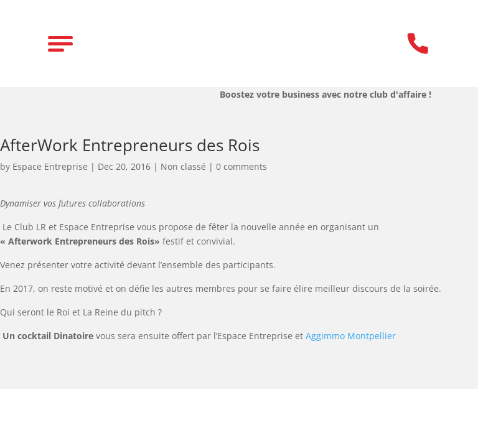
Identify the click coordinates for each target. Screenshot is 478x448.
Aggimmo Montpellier (351, 336)
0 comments (241, 166)
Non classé (183, 166)
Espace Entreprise (50, 166)
